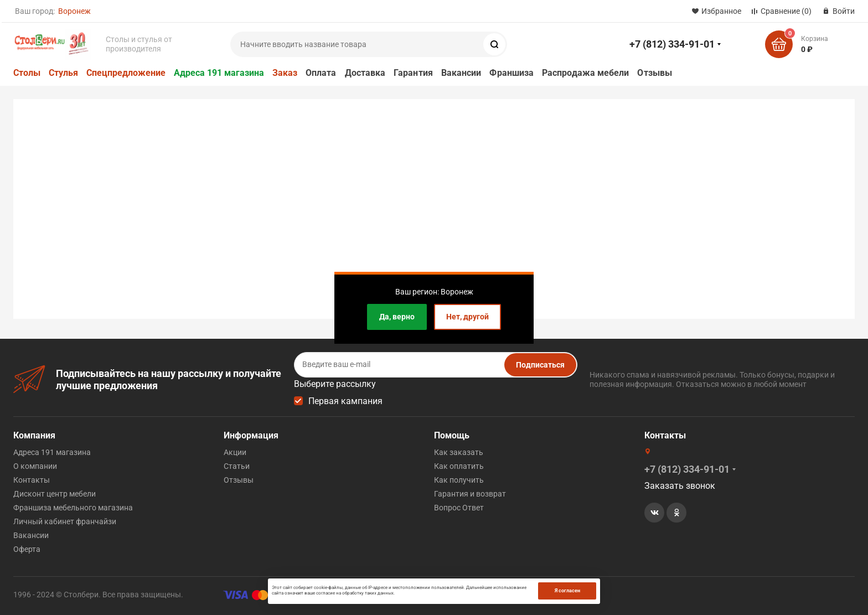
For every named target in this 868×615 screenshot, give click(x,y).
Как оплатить (459, 466)
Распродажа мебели (585, 73)
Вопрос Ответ (459, 508)
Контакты (32, 480)
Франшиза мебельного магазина (73, 508)
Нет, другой (467, 317)
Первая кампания (345, 401)
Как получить (459, 480)
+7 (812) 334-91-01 (672, 44)
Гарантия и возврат (470, 494)
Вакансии (461, 73)
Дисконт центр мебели (55, 494)
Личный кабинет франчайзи (65, 521)
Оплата (321, 73)
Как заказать (459, 452)
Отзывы (654, 73)
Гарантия (413, 73)
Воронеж (74, 11)
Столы (27, 73)
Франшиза (512, 73)
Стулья (63, 73)
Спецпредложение (126, 73)
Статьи (237, 466)
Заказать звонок (680, 486)
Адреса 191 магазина (219, 73)
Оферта (27, 549)
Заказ (285, 73)
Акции (235, 452)
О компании (35, 466)
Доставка (365, 73)
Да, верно (397, 317)
